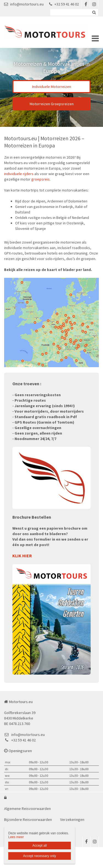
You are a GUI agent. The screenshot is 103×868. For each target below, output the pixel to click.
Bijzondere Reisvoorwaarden (28, 820)
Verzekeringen (72, 820)
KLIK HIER (22, 556)
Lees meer (16, 837)
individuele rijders (19, 174)
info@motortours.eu (24, 4)
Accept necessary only (40, 856)
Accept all (40, 846)
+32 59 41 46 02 (64, 4)
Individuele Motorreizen (52, 87)
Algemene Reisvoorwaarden (27, 809)
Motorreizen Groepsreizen (52, 104)
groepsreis (41, 179)
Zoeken (94, 12)
